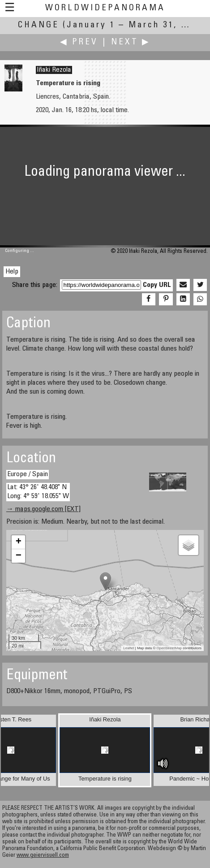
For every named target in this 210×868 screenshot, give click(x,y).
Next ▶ (131, 42)
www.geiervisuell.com (43, 856)
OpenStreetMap (169, 648)
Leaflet (129, 648)
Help (12, 272)
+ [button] (19, 542)
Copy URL (157, 285)
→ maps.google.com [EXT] (43, 509)
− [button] (19, 556)
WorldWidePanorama (105, 8)
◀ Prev (79, 42)
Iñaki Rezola (54, 70)
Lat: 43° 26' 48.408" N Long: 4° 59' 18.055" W (38, 492)
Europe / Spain (28, 474)
